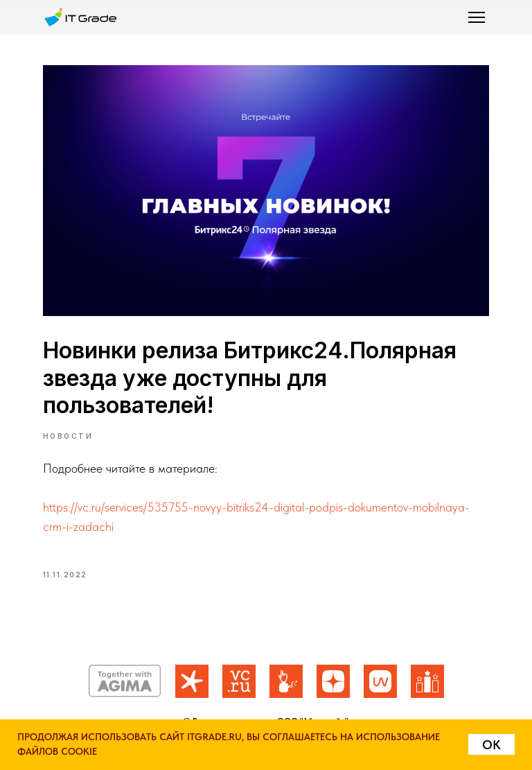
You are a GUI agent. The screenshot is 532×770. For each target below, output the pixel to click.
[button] (477, 17)
